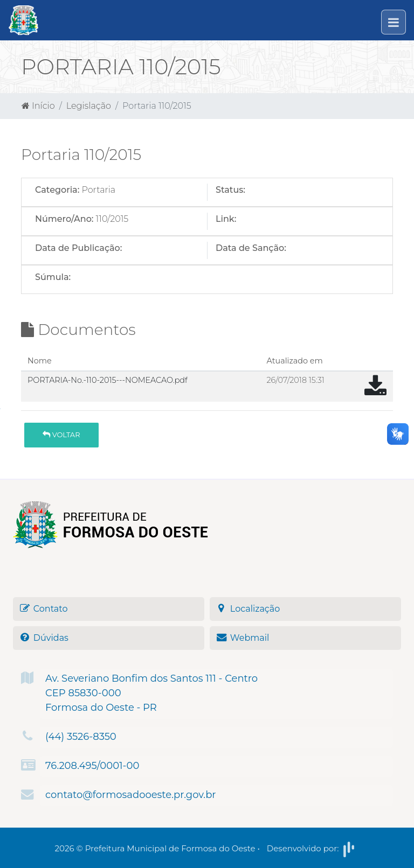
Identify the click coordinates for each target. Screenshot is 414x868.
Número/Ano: (64, 219)
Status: (230, 190)
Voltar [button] (61, 435)
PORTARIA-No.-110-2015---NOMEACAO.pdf (108, 380)
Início (38, 106)
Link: (226, 219)
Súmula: (53, 277)
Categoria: (57, 190)
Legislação (89, 106)
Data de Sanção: (251, 248)
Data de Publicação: (78, 248)
